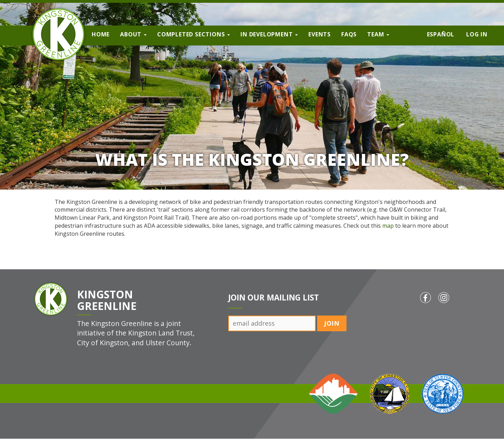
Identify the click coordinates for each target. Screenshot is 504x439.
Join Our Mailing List (274, 298)
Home (101, 34)
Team (378, 34)
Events (320, 34)
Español (441, 34)
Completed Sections (194, 34)
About (133, 34)
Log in (477, 34)
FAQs (349, 34)
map (388, 226)
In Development (269, 34)
